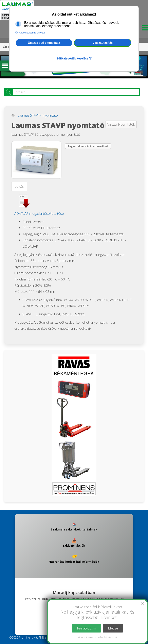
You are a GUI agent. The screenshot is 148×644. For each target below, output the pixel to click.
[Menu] (144, 29)
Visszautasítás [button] (103, 43)
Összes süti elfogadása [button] (44, 43)
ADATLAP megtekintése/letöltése (39, 213)
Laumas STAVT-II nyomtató (38, 115)
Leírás (19, 186)
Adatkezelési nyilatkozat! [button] (32, 33)
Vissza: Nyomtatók (121, 124)
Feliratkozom (86, 628)
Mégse (113, 628)
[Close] (143, 603)
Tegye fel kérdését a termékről (88, 146)
